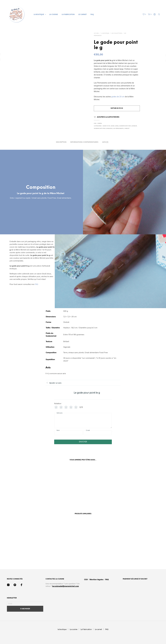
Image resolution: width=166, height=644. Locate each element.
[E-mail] (98, 433)
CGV (86, 579)
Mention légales (96, 579)
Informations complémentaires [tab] (84, 142)
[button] (144, 14)
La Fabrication (68, 15)
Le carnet (83, 15)
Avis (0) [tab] (105, 142)
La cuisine (54, 15)
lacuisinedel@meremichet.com (66, 586)
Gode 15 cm (106, 126)
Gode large (115, 126)
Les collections (117, 33)
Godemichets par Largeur (128, 126)
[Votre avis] (83, 421)
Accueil (96, 33)
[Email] (25, 603)
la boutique (39, 15)
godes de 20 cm (118, 97)
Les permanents (118, 129)
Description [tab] (61, 142)
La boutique (105, 33)
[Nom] (68, 433)
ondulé (127, 129)
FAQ (92, 15)
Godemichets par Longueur (103, 129)
